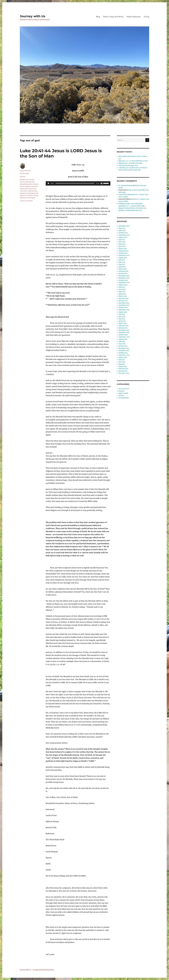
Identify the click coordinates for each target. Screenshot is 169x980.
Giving (146, 17)
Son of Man (29, 195)
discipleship (24, 184)
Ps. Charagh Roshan (125, 186)
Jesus (22, 189)
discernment (30, 182)
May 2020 (122, 292)
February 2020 (124, 298)
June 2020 (122, 289)
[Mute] (102, 183)
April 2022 (122, 246)
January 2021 (123, 274)
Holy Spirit (34, 186)
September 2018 (124, 337)
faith (31, 184)
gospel (27, 186)
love (35, 189)
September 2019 (124, 310)
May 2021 (122, 264)
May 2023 (122, 228)
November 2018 (124, 332)
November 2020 (124, 278)
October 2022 (123, 233)
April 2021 (122, 267)
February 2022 (124, 251)
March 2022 (123, 249)
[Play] (49, 183)
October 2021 (123, 253)
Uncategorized (124, 398)
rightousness (32, 191)
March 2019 (123, 323)
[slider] (75, 183)
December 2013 (124, 373)
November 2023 (124, 226)
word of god (31, 198)
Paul (26, 191)
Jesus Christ (29, 189)
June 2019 (122, 317)
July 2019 (122, 314)
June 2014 (122, 362)
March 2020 (123, 296)
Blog (98, 17)
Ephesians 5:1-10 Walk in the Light (130, 163)
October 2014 (123, 353)
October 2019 (123, 308)
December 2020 (124, 276)
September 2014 (124, 355)
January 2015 (123, 346)
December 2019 (124, 303)
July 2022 (122, 240)
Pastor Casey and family (113, 17)
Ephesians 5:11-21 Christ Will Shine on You (133, 161)
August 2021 (123, 258)
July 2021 (122, 260)
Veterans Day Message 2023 (128, 165)
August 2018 (123, 339)
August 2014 (123, 357)
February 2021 (123, 271)
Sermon (23, 176)
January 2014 (123, 371)
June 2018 (122, 344)
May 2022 (122, 244)
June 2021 (122, 262)
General (121, 391)
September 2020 (124, 283)
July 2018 (122, 342)
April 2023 (122, 230)
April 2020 (122, 294)
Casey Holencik (25, 170)
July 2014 (122, 360)
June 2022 (122, 242)
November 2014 (124, 351)
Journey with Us (33, 16)
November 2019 (124, 305)
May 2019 (122, 319)
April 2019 (122, 321)
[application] (78, 183)
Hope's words (123, 393)
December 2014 (124, 348)
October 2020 (123, 280)
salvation (23, 193)
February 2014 (123, 369)
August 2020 (123, 285)
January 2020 (123, 301)
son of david (31, 193)
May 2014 (122, 364)
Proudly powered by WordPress (43, 970)
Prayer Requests (134, 17)
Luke (22, 191)
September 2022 (124, 235)
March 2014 (123, 366)
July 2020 (122, 287)
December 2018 (124, 330)
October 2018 (123, 335)
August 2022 (123, 237)
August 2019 (123, 312)
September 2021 (124, 255)
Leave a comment (26, 201)
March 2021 (123, 269)
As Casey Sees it (124, 389)
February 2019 (123, 326)
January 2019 (123, 328)
